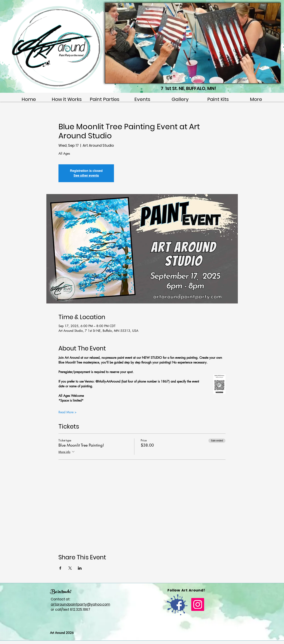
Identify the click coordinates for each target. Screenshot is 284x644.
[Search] (235, 51)
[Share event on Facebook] (60, 568)
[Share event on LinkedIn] (80, 568)
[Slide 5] (199, 78)
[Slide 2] (190, 78)
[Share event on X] (70, 568)
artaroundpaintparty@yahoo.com (80, 604)
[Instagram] (198, 604)
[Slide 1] (187, 78)
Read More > (67, 412)
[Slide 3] (193, 78)
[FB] (177, 605)
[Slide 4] (196, 78)
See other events (86, 176)
